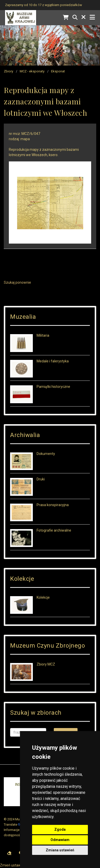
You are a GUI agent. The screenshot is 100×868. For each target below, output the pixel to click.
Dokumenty (46, 454)
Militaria (43, 335)
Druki (41, 479)
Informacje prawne (17, 830)
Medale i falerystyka (53, 361)
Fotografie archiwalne (54, 530)
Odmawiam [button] (60, 840)
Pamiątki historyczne (53, 387)
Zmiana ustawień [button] (60, 850)
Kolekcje (43, 597)
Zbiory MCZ (46, 664)
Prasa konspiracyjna (53, 505)
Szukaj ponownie (17, 282)
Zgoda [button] (60, 829)
